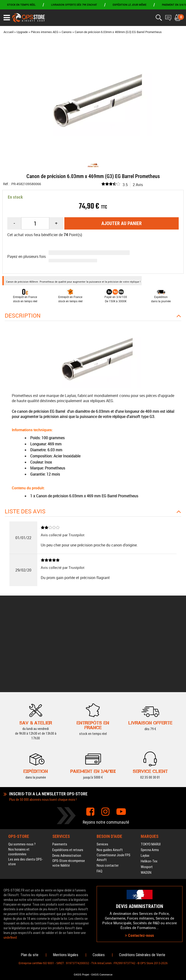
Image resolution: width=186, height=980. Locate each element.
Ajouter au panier (122, 223)
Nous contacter (108, 789)
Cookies (99, 955)
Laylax (145, 779)
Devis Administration (67, 779)
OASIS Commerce (102, 975)
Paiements (60, 768)
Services (102, 768)
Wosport (147, 791)
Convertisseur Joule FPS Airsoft (114, 781)
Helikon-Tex (149, 785)
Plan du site (30, 955)
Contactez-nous (139, 897)
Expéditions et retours (68, 774)
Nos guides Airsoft (110, 774)
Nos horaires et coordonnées (19, 775)
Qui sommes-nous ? (22, 768)
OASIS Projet (81, 975)
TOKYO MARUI (151, 768)
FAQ (99, 795)
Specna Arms (150, 774)
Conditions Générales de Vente (142, 955)
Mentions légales (66, 955)
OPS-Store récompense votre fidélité (69, 787)
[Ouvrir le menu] (7, 18)
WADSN (146, 796)
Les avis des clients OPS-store (26, 785)
